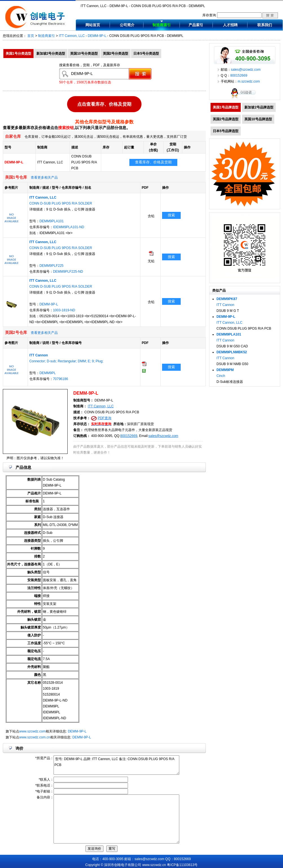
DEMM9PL (48, 373)
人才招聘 (230, 25)
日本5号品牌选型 (226, 131)
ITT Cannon (225, 305)
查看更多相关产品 (44, 177)
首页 (31, 36)
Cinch (221, 376)
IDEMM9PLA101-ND (69, 227)
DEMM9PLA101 (52, 221)
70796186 (60, 379)
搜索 (171, 215)
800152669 (129, 436)
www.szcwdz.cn (154, 865)
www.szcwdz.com (32, 731)
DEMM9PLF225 (51, 266)
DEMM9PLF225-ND (68, 272)
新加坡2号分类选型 (51, 54)
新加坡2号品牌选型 (259, 107)
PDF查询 (105, 418)
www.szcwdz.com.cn (35, 737)
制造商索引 (162, 25)
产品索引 (196, 25)
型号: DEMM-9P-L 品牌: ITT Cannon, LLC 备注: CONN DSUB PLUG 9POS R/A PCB (116, 765)
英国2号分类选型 (116, 54)
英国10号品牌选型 (258, 119)
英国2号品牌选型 (226, 119)
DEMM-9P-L (97, 36)
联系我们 (265, 25)
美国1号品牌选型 (226, 107)
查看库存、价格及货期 (153, 162)
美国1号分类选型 (18, 54)
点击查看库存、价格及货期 (104, 104)
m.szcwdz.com (249, 81)
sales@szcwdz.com (163, 436)
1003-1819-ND (64, 310)
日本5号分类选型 (146, 54)
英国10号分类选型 (84, 54)
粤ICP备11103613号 (182, 865)
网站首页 (93, 25)
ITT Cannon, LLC (72, 36)
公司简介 (127, 25)
